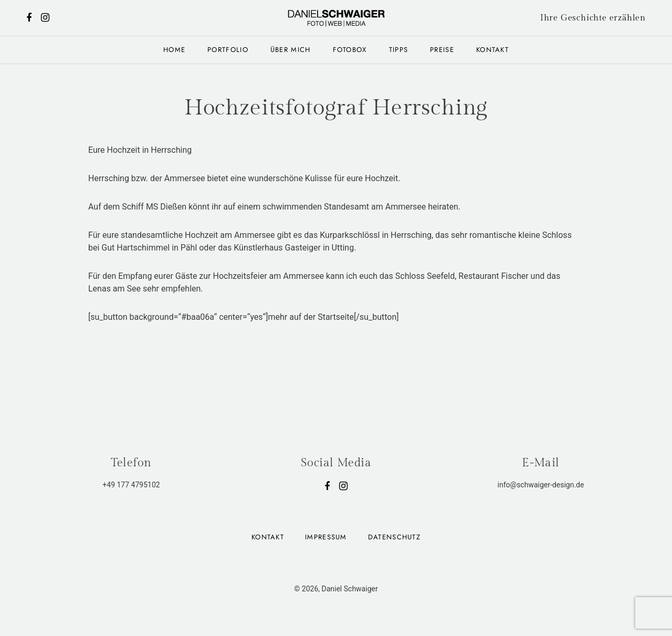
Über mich (291, 50)
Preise (442, 50)
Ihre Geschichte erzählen (593, 18)
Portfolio (228, 50)
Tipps (399, 50)
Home (174, 50)
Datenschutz (394, 537)
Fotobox (350, 50)
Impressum (326, 537)
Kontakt (492, 50)
